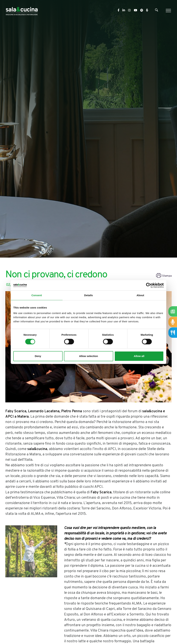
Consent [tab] (37, 295)
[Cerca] (157, 11)
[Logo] (22, 10)
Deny (38, 356)
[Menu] (168, 11)
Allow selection (88, 356)
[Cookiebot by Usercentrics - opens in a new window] (149, 285)
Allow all (139, 356)
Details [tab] (88, 295)
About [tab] (140, 295)
